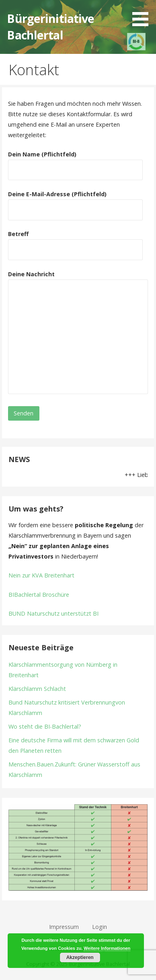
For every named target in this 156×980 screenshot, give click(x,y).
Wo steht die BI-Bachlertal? (45, 726)
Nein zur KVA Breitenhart (41, 575)
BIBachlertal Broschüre (39, 595)
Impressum (64, 927)
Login (100, 927)
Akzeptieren (80, 957)
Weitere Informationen (107, 948)
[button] (143, 14)
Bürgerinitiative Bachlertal (50, 26)
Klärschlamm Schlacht (37, 689)
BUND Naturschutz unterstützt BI (53, 613)
